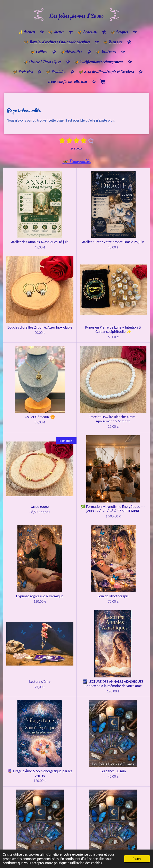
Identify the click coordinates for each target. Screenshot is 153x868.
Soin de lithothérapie (28, 422)
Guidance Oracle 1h (125, 491)
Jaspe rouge (28, 352)
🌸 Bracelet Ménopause (28, 776)
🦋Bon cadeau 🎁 (28, 638)
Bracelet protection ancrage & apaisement (28, 843)
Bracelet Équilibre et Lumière (76, 778)
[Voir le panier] (103, 82)
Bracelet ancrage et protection (76, 843)
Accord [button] (137, 859)
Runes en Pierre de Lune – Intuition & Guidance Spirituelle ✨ (28, 287)
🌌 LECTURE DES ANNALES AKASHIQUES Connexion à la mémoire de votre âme (125, 426)
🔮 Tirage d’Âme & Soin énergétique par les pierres (28, 493)
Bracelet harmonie (125, 776)
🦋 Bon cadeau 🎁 (28, 699)
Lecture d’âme (76, 422)
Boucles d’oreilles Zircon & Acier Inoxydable (125, 220)
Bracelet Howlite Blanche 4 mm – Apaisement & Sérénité (125, 287)
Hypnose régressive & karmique (125, 354)
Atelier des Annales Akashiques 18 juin (28, 220)
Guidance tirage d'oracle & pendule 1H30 (28, 559)
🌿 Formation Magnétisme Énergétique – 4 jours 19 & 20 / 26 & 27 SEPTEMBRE (77, 357)
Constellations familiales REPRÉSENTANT (125, 559)
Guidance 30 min (76, 491)
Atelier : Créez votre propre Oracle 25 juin (76, 220)
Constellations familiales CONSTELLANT (76, 559)
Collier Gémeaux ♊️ (76, 283)
